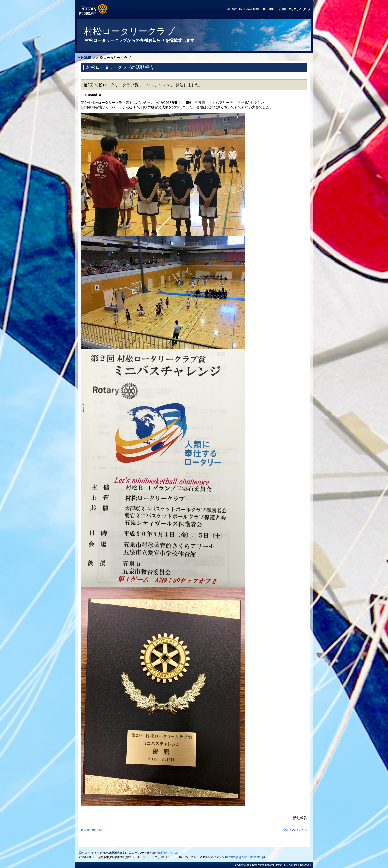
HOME (86, 58)
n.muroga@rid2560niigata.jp (245, 857)
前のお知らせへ (93, 830)
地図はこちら (167, 853)
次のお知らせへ (295, 830)
